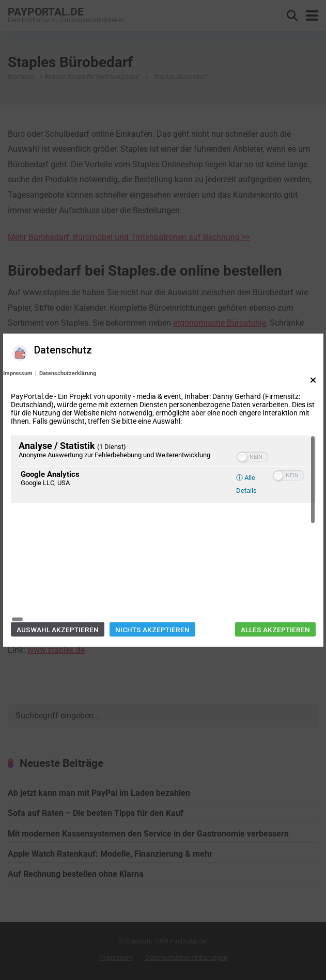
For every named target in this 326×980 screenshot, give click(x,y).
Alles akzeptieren (275, 571)
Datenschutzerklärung (68, 431)
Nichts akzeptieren (152, 571)
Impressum (18, 431)
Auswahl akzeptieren (58, 571)
